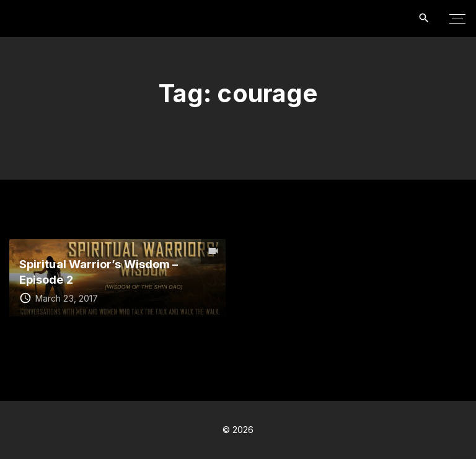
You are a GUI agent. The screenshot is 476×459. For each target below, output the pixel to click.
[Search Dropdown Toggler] (424, 18)
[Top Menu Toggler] (457, 19)
